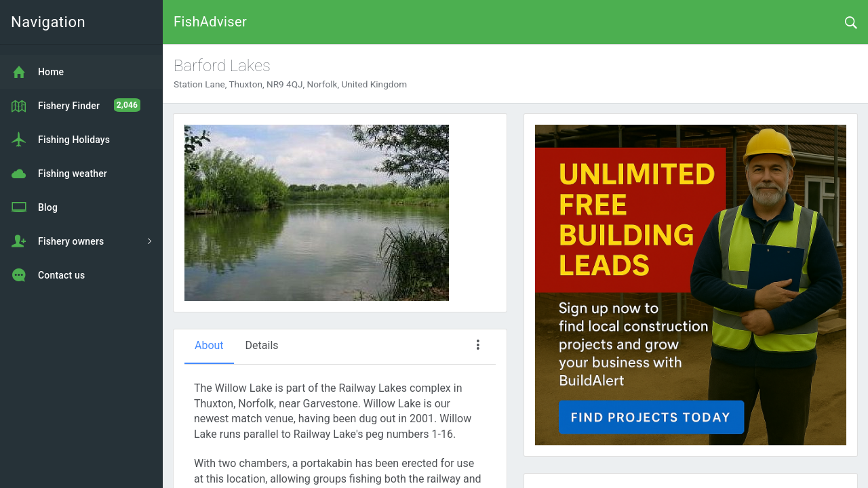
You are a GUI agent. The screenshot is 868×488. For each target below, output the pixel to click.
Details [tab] (262, 345)
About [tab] (209, 345)
